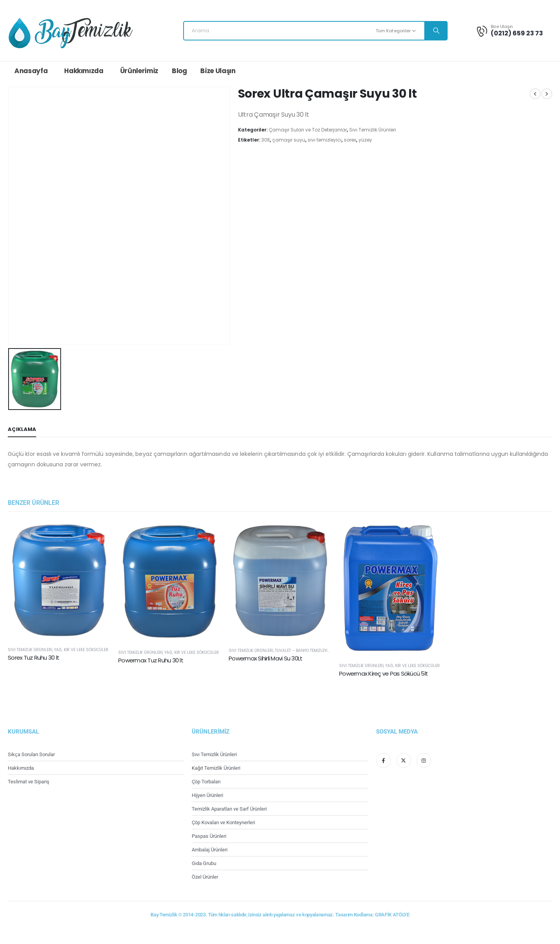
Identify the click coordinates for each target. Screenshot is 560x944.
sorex (350, 140)
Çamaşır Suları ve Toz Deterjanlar (308, 130)
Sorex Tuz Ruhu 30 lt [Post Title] (33, 658)
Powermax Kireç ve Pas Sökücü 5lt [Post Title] (383, 673)
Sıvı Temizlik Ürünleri (373, 130)
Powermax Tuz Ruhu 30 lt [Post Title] (151, 660)
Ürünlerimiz (139, 71)
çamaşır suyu (289, 140)
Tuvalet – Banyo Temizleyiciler (306, 651)
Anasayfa (31, 71)
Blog (179, 71)
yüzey (365, 140)
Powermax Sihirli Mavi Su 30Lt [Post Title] (265, 658)
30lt (266, 140)
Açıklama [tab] (22, 429)
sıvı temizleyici (325, 140)
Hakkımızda (84, 71)
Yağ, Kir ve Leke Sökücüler (81, 650)
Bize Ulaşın (218, 71)
